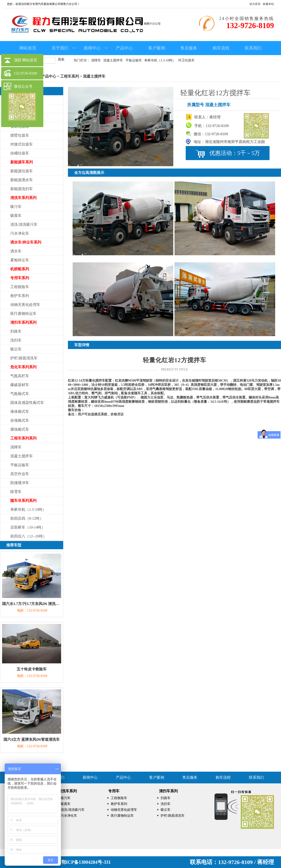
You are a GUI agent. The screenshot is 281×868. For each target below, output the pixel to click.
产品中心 (124, 48)
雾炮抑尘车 (20, 260)
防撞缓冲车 (20, 483)
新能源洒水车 (22, 180)
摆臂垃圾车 (20, 135)
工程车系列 (70, 76)
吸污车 (16, 207)
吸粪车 (16, 216)
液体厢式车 (20, 411)
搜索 (61, 59)
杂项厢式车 (20, 420)
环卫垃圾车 (186, 60)
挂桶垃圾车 (20, 153)
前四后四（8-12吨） (27, 518)
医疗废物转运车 (23, 314)
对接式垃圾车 (22, 144)
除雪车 (16, 492)
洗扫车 (16, 340)
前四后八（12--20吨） (28, 536)
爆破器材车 (20, 385)
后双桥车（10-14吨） (28, 527)
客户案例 (157, 48)
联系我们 (253, 48)
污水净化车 (20, 233)
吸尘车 (16, 349)
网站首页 (28, 48)
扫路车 (16, 331)
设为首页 (255, 4)
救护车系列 (20, 296)
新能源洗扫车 (22, 189)
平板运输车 (134, 60)
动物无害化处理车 (25, 305)
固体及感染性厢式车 (27, 403)
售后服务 (189, 48)
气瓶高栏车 (20, 376)
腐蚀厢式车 (20, 429)
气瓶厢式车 (20, 394)
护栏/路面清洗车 (24, 358)
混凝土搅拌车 (113, 60)
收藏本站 (268, 4)
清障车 (96, 60)
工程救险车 (20, 287)
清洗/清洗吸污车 (24, 224)
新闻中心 (96, 48)
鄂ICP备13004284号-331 (86, 862)
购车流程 (221, 48)
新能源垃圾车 (22, 171)
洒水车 (16, 251)
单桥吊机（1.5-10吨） (160, 60)
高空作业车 (20, 474)
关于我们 (63, 48)
